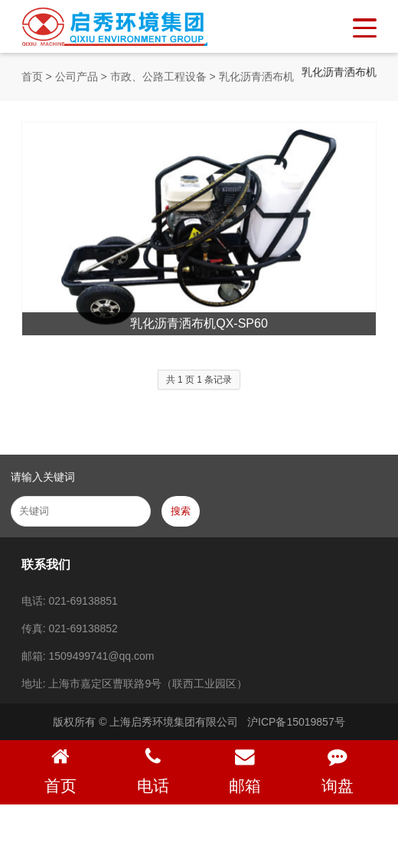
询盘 (338, 770)
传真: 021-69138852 (70, 628)
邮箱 (245, 770)
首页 (32, 77)
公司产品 (77, 77)
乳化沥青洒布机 (256, 77)
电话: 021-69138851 (70, 601)
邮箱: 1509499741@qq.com (88, 656)
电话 (153, 770)
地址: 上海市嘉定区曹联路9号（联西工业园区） (135, 684)
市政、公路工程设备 (158, 77)
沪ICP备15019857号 (296, 722)
